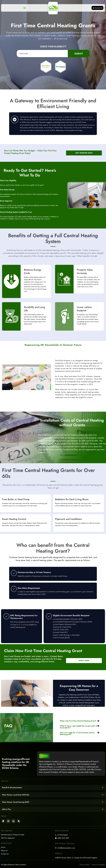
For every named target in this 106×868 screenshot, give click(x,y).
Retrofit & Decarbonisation (12, 788)
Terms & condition (98, 865)
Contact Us (5, 854)
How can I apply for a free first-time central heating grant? (77, 733)
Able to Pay (6, 809)
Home (3, 847)
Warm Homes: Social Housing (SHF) (16, 802)
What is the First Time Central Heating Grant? (78, 721)
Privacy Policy (85, 865)
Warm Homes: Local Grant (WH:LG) (16, 795)
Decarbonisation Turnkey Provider (13, 835)
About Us (4, 851)
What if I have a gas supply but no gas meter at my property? (79, 727)
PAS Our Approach (8, 838)
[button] (25, 8)
